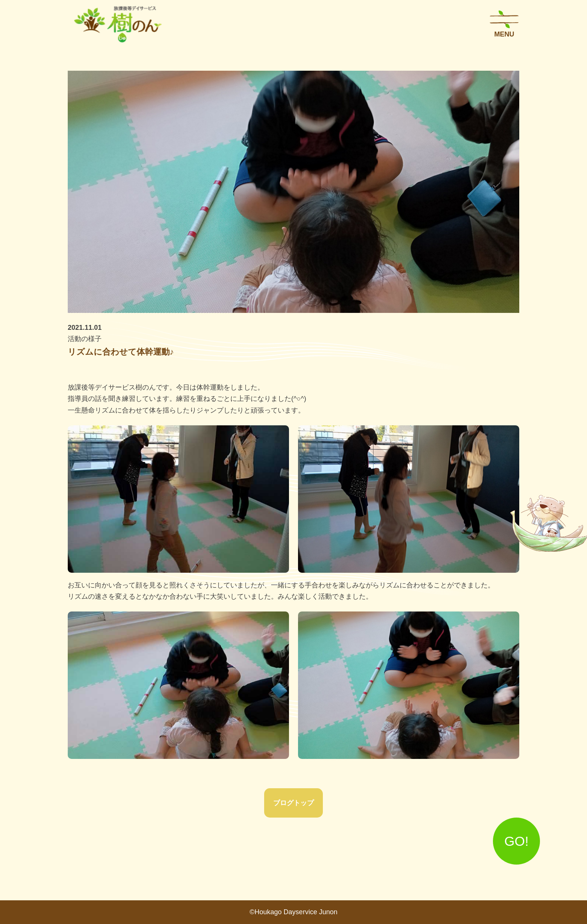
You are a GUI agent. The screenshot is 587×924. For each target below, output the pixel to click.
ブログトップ (293, 803)
